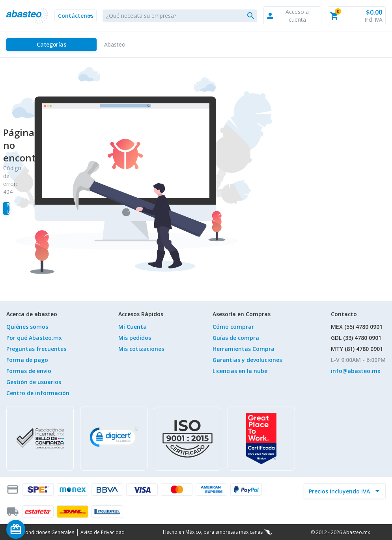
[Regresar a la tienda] (6, 208)
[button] (75, 16)
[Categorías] (51, 45)
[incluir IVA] (340, 491)
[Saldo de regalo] (40, 529)
